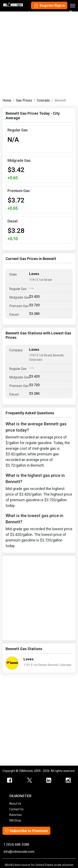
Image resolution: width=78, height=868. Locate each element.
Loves (34, 274)
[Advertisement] (39, 54)
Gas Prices (24, 100)
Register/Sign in (49, 6)
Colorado (43, 100)
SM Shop (15, 820)
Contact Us (16, 809)
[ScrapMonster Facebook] (10, 780)
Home (7, 100)
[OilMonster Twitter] (29, 780)
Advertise (15, 815)
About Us (15, 804)
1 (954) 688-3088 (16, 845)
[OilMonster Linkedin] (49, 780)
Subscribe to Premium (26, 831)
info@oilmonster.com (19, 852)
